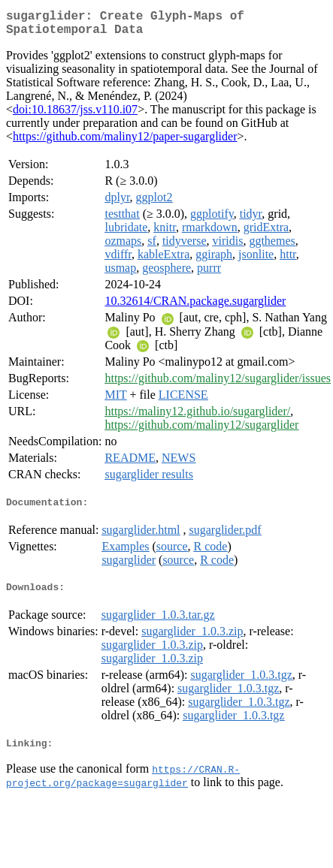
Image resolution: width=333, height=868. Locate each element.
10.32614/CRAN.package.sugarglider (195, 307)
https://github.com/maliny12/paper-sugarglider (125, 142)
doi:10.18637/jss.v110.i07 (75, 115)
